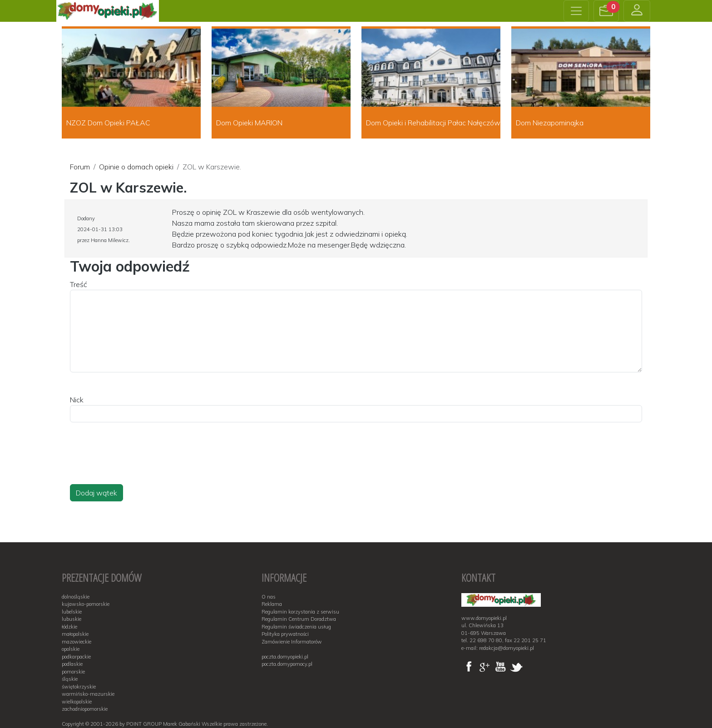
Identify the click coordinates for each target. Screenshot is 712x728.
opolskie (71, 649)
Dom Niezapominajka (550, 123)
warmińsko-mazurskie (88, 694)
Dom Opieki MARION (249, 123)
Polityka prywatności (285, 634)
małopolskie (75, 634)
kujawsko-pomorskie (86, 604)
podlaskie (72, 664)
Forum (80, 167)
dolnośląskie (76, 597)
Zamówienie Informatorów (292, 642)
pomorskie (73, 672)
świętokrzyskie (79, 687)
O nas (269, 597)
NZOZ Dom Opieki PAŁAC (108, 123)
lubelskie (72, 612)
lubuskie (72, 619)
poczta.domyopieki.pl (285, 657)
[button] (606, 11)
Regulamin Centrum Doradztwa (299, 619)
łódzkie (69, 627)
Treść (79, 284)
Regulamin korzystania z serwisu (300, 612)
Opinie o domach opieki (136, 167)
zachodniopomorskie (85, 709)
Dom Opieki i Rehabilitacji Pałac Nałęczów (433, 123)
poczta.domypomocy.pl (287, 664)
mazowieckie (77, 642)
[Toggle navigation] (576, 11)
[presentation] (139, 462)
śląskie (70, 679)
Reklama (272, 604)
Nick (77, 400)
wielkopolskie (77, 702)
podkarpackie (76, 657)
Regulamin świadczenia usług (296, 627)
